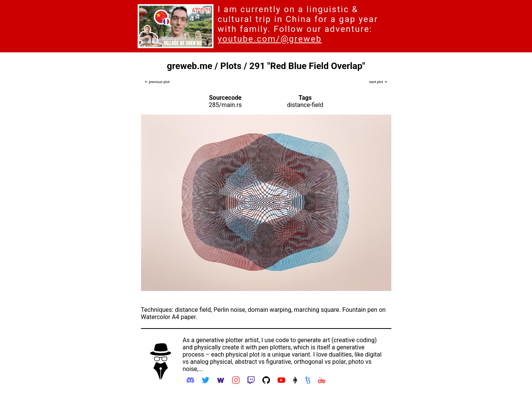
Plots (231, 66)
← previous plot (157, 82)
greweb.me (190, 66)
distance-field (305, 105)
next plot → (378, 82)
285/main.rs (225, 105)
